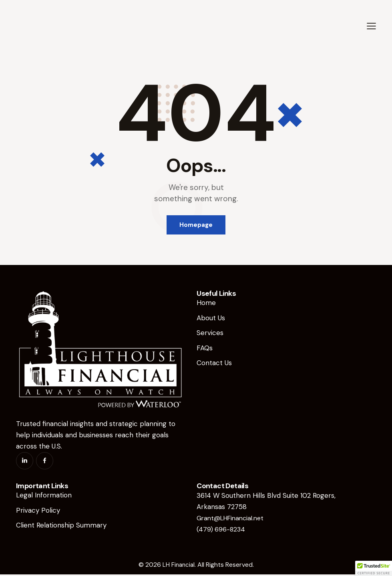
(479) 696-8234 (222, 531)
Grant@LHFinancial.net (233, 519)
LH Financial (179, 566)
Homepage (196, 225)
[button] (371, 26)
